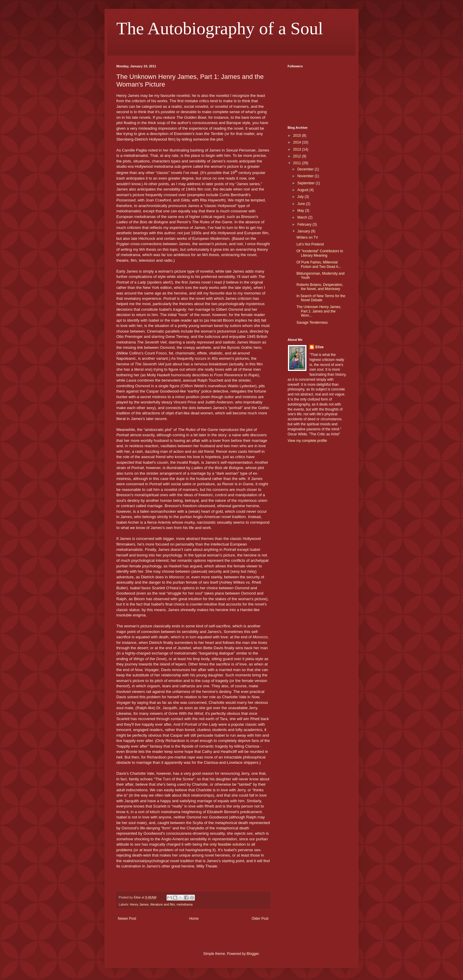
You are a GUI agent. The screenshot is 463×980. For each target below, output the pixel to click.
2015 (298, 136)
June (302, 204)
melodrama (185, 904)
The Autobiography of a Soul (220, 28)
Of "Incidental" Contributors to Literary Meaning (320, 253)
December (306, 169)
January (304, 231)
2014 (298, 142)
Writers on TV (307, 237)
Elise (319, 347)
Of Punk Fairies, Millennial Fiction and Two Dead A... (319, 264)
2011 (298, 163)
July (301, 197)
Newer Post (127, 919)
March (303, 217)
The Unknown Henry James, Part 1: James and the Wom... (319, 311)
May (301, 211)
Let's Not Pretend (310, 244)
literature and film (163, 904)
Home (194, 919)
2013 (298, 149)
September (307, 183)
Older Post (260, 919)
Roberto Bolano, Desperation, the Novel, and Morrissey (320, 287)
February (305, 224)
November (306, 176)
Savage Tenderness (312, 323)
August (303, 190)
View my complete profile (307, 441)
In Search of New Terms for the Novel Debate (321, 298)
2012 (298, 156)
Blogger (253, 954)
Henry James (139, 904)
